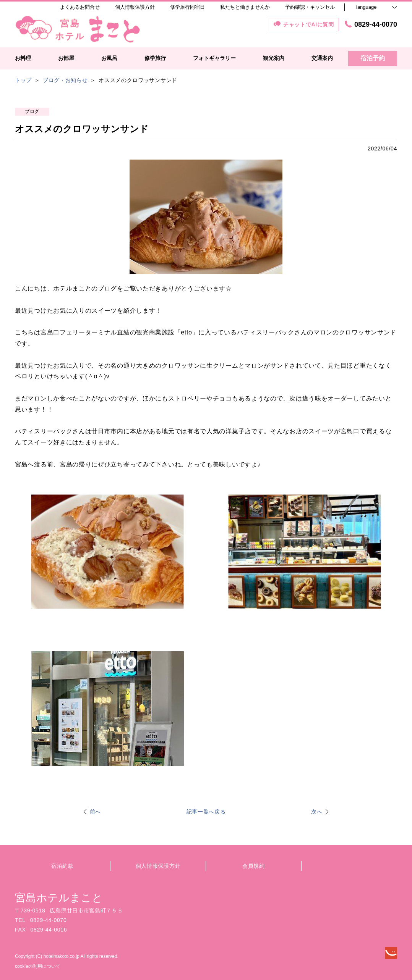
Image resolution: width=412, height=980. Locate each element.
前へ (95, 812)
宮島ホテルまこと (59, 898)
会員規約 (254, 866)
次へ (317, 812)
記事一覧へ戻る (206, 812)
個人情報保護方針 (158, 866)
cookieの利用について (38, 966)
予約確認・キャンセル (310, 7)
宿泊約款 (62, 866)
